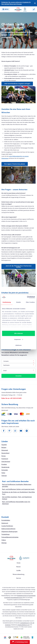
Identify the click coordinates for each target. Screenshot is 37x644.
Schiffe (18, 571)
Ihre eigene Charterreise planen (15, 164)
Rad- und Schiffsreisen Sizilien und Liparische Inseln (18, 489)
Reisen (18, 567)
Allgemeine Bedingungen (9, 532)
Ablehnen (18, 345)
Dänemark (5, 450)
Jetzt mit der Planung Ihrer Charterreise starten (19, 267)
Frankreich (5, 459)
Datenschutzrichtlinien (8, 529)
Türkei (3, 473)
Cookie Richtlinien (7, 526)
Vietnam (4, 476)
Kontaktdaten (6, 520)
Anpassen (19, 339)
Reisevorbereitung (18, 574)
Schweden (5, 470)
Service (19, 578)
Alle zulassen (18, 333)
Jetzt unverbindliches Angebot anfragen (17, 84)
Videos (4, 540)
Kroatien (4, 464)
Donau (4, 456)
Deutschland (5, 453)
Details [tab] (18, 302)
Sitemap (4, 543)
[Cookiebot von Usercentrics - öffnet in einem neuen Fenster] (27, 297)
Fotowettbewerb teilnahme (10, 537)
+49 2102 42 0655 (16, 398)
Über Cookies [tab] (30, 302)
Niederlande (5, 467)
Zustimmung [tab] (7, 302)
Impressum (5, 523)
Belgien (4, 447)
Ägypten (4, 445)
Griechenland (6, 462)
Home (19, 563)
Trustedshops (6, 534)
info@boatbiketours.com (23, 625)
